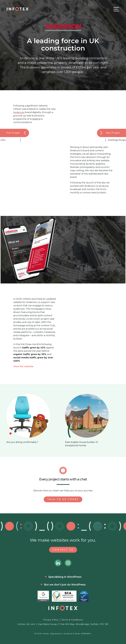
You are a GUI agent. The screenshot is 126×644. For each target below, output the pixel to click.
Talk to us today (63, 499)
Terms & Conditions (72, 620)
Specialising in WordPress (65, 577)
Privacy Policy (51, 620)
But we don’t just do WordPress (65, 585)
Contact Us (63, 550)
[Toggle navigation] (115, 9)
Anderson (19, 112)
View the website (23, 366)
